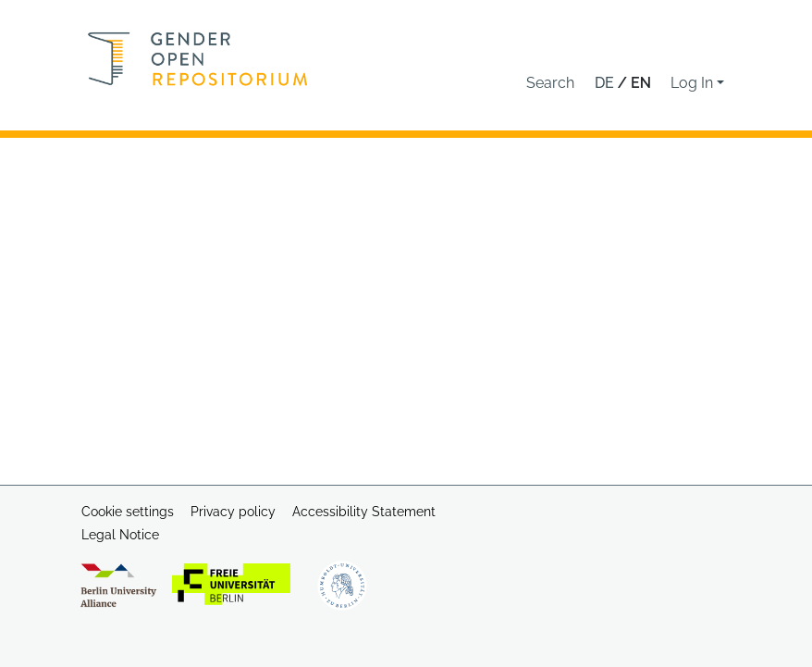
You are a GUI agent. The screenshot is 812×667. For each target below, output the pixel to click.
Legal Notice (120, 535)
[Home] (198, 59)
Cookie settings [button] (128, 512)
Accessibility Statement (364, 512)
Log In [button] (694, 83)
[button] (550, 83)
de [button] (606, 83)
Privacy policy (233, 512)
